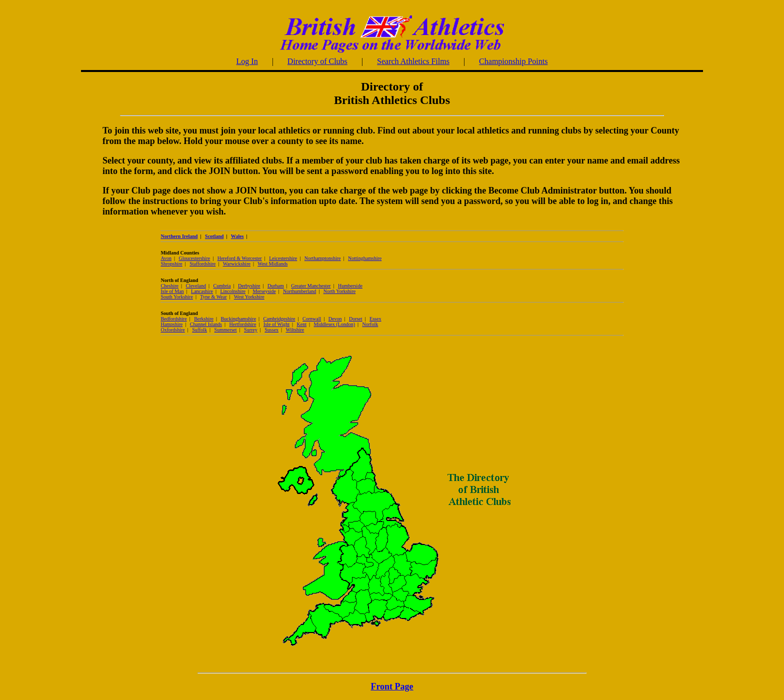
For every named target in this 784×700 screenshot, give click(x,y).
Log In (247, 61)
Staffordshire (202, 264)
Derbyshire (249, 286)
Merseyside (264, 291)
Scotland (214, 236)
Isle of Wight (276, 324)
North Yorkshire (339, 291)
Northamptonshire (323, 258)
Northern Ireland (179, 236)
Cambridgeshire (279, 319)
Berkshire (204, 319)
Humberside (350, 286)
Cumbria (222, 286)
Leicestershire (283, 258)
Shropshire (171, 264)
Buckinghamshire (239, 319)
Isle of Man (172, 291)
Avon (166, 258)
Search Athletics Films (413, 61)
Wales (237, 236)
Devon (335, 319)
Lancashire (202, 291)
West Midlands (272, 264)
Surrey (251, 330)
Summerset (226, 330)
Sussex (271, 330)
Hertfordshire (242, 324)
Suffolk (199, 330)
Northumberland (299, 291)
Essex (375, 319)
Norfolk (370, 324)
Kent (302, 324)
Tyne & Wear (213, 297)
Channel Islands (206, 324)
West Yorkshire (249, 297)
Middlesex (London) (335, 324)
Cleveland (196, 286)
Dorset (356, 319)
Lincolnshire (233, 291)
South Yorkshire (176, 297)
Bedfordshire (173, 319)
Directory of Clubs (317, 61)
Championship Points (513, 61)
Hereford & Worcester (240, 258)
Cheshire (169, 286)
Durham (276, 286)
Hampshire (171, 324)
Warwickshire (237, 264)
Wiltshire (295, 330)
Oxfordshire (172, 330)
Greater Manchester (311, 286)
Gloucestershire (194, 258)
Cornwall (312, 319)
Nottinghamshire (365, 258)
